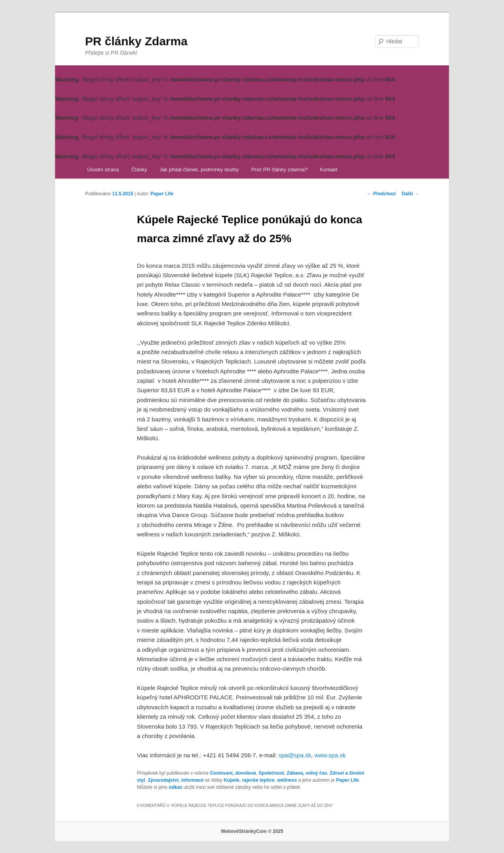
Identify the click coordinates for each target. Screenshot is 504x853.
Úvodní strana (103, 170)
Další (410, 194)
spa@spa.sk (295, 755)
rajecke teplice (258, 780)
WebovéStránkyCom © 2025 (252, 831)
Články (139, 170)
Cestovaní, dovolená (233, 773)
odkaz (176, 787)
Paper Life (162, 194)
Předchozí (381, 194)
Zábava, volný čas (307, 773)
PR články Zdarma (136, 41)
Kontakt (329, 170)
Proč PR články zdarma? (279, 170)
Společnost (271, 773)
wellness (287, 780)
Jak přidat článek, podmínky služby (199, 170)
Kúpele (232, 780)
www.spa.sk (330, 755)
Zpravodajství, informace (176, 780)
